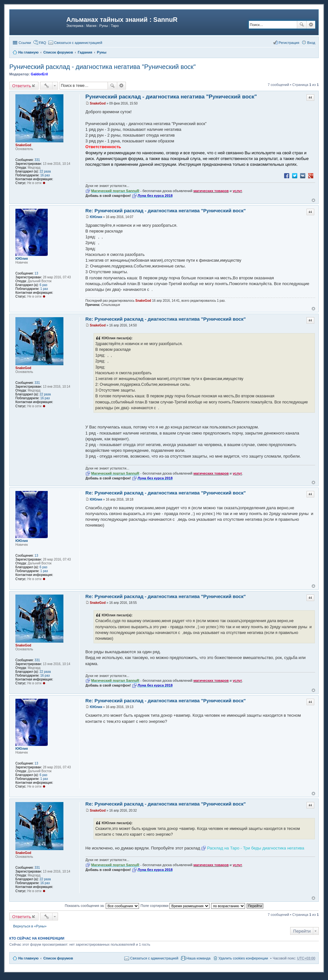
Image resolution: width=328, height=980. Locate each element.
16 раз (45, 175)
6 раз (44, 285)
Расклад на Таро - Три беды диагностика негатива (255, 848)
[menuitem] (75, 43)
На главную (28, 958)
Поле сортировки (175, 906)
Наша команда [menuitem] (198, 958)
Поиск (302, 25)
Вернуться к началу (313, 200)
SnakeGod (23, 145)
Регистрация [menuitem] (289, 43)
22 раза (45, 171)
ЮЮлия (22, 259)
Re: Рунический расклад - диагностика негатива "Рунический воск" (166, 211)
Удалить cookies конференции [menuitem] (243, 958)
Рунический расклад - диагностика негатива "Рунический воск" (102, 67)
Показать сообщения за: (102, 906)
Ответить (22, 86)
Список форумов (58, 958)
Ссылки (25, 43)
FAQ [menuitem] (43, 43)
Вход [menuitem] (311, 43)
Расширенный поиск (311, 25)
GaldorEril (39, 74)
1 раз (44, 289)
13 (36, 273)
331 (37, 160)
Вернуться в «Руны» (30, 926)
